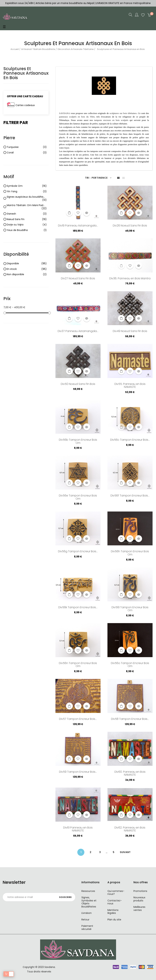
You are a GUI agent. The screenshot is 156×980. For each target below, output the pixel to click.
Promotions (140, 891)
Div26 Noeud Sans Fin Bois (130, 226)
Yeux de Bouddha (27, 230)
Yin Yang (27, 192)
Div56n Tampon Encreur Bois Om (78, 665)
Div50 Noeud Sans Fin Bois (78, 384)
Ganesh (27, 214)
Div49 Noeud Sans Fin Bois (130, 331)
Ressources (88, 891)
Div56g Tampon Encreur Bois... (78, 552)
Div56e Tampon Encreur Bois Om (78, 497)
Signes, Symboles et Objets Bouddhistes (89, 902)
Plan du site (114, 920)
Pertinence (102, 178)
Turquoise (27, 147)
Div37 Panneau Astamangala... (78, 331)
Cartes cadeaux (25, 105)
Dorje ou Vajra (27, 225)
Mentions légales (113, 912)
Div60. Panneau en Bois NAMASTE (130, 774)
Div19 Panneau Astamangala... (78, 226)
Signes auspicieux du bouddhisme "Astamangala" (27, 198)
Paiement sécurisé (87, 927)
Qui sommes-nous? (116, 893)
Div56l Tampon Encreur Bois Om (130, 609)
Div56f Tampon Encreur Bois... (130, 496)
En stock (27, 269)
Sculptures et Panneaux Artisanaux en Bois (26, 73)
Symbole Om (27, 186)
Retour (85, 920)
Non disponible (27, 274)
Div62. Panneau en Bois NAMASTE (130, 829)
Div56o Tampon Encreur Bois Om (130, 665)
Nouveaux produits (139, 899)
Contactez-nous (115, 902)
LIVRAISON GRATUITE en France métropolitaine (123, 3)
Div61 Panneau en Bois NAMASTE (78, 829)
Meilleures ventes (139, 908)
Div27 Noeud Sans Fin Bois (78, 279)
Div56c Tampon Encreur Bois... (130, 440)
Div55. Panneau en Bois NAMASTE (130, 386)
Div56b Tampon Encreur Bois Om (78, 442)
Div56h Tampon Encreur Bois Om (130, 553)
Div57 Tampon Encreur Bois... (78, 719)
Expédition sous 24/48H (20, 3)
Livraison (87, 913)
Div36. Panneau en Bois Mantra (130, 279)
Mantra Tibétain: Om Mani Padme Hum (27, 207)
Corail (27, 153)
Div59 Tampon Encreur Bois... (78, 772)
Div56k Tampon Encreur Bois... (78, 608)
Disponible (27, 264)
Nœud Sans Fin (27, 219)
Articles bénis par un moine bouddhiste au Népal (65, 3)
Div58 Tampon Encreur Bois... (130, 719)
